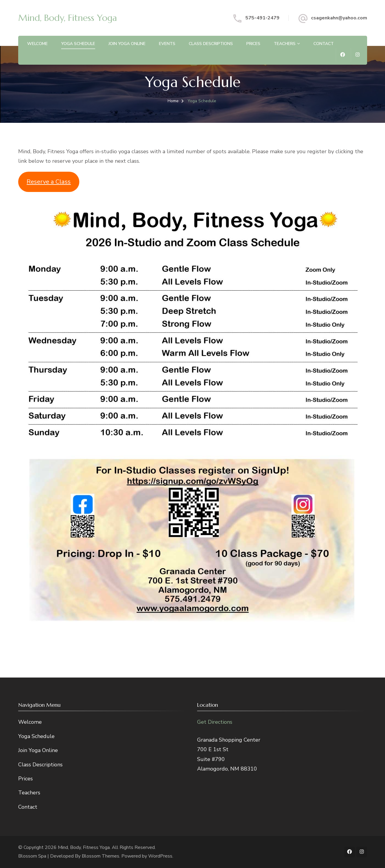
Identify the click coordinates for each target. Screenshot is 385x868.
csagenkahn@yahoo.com (339, 18)
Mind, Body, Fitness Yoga (68, 18)
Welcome (37, 44)
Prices (253, 44)
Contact (324, 44)
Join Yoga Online (127, 44)
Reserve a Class (49, 182)
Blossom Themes (100, 856)
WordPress (160, 856)
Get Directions (215, 722)
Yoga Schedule (78, 44)
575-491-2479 (262, 18)
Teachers (285, 44)
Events (167, 44)
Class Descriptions (211, 44)
